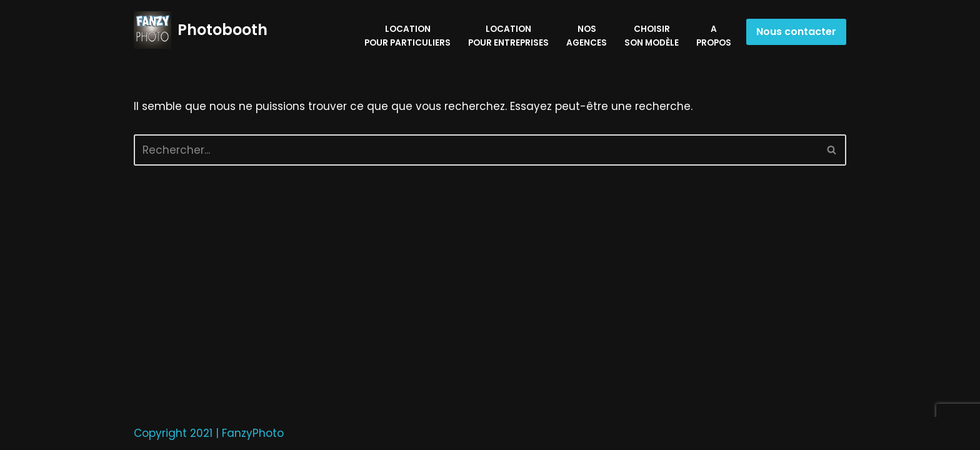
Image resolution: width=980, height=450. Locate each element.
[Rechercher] (476, 150)
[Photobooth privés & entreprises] (201, 30)
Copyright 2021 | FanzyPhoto (209, 433)
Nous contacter (796, 32)
